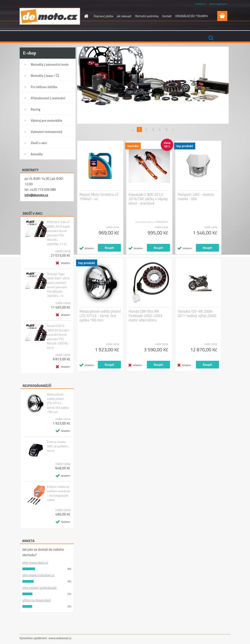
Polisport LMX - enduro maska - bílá (196, 197)
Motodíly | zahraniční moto (50, 64)
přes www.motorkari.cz (38, 575)
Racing (36, 109)
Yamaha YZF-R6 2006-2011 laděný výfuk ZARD (197, 314)
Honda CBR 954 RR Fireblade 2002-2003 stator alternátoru (145, 316)
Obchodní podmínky (147, 16)
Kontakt (167, 16)
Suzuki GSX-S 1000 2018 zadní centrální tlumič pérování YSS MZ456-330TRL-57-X (58, 337)
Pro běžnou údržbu (44, 87)
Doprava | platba (103, 16)
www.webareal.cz (60, 638)
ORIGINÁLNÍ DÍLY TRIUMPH (192, 16)
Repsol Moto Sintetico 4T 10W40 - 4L (99, 197)
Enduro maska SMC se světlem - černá (58, 446)
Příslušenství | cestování (48, 98)
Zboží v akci (39, 143)
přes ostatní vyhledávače (40, 588)
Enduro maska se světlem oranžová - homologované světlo (58, 493)
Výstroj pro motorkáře (47, 121)
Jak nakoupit (124, 16)
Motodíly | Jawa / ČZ (45, 76)
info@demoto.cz (36, 195)
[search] (211, 38)
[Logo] (50, 16)
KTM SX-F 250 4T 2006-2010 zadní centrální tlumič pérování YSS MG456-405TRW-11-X (58, 233)
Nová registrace (218, 4)
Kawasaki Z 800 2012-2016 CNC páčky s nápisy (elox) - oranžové (148, 199)
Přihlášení (200, 4)
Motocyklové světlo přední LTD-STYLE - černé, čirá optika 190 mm (58, 403)
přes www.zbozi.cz (35, 563)
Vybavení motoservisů (47, 132)
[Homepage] (85, 16)
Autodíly (37, 154)
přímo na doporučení (37, 600)
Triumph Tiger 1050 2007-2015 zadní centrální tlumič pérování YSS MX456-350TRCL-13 (58, 285)
